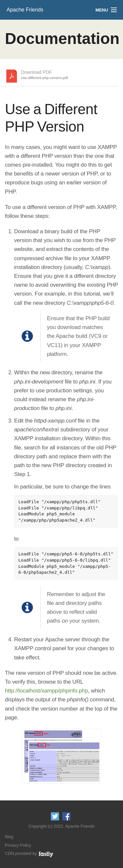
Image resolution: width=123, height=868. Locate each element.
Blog (9, 837)
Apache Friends (25, 10)
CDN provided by (29, 853)
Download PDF (44, 75)
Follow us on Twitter (55, 816)
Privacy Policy (18, 845)
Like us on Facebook (66, 816)
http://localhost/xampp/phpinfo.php (46, 691)
